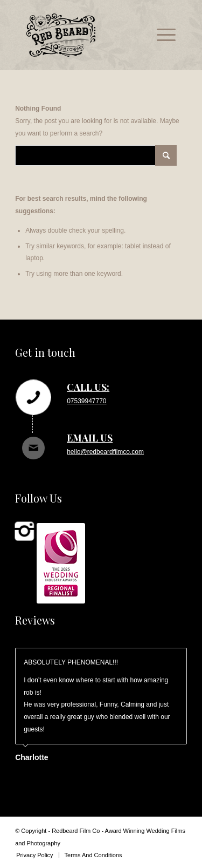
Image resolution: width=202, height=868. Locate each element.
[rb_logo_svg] (86, 35)
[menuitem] (161, 35)
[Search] (96, 155)
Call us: (88, 387)
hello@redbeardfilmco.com (105, 452)
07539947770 (86, 401)
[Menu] (161, 35)
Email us (90, 438)
